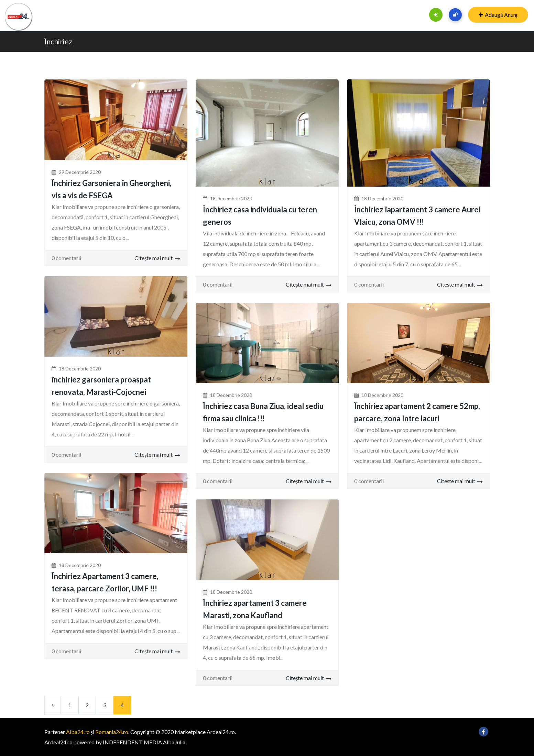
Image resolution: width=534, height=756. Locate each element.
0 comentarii (66, 258)
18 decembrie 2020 (231, 198)
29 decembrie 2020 (80, 172)
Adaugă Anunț (498, 15)
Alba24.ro (78, 732)
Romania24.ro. (112, 732)
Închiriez (58, 41)
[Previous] (53, 705)
